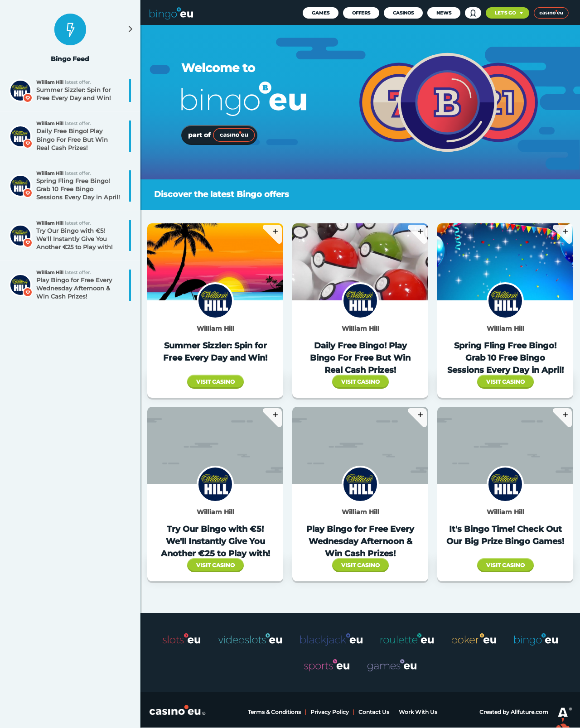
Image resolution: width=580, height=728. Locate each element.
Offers (361, 13)
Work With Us (418, 712)
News (444, 13)
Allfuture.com (529, 712)
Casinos (403, 13)
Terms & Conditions (274, 712)
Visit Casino (215, 382)
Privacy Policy (330, 712)
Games (321, 13)
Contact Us (374, 712)
